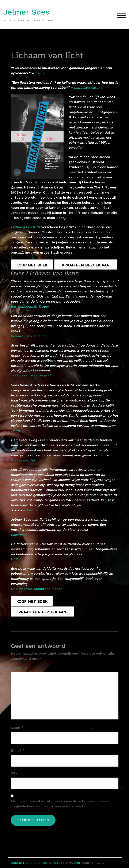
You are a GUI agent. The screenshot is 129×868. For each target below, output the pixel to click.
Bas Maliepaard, (30, 306)
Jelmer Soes (26, 12)
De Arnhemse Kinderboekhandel (37, 589)
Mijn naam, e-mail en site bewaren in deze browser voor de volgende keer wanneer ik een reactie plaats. (60, 804)
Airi (77, 863)
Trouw (40, 73)
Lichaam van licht (25, 227)
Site (14, 773)
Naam (17, 728)
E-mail (18, 750)
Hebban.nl (35, 510)
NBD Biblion (21, 559)
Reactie (19, 668)
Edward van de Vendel (29, 336)
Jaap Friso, (31, 376)
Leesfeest (19, 535)
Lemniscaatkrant (88, 88)
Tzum (15, 431)
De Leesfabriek (23, 460)
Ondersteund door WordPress (36, 863)
